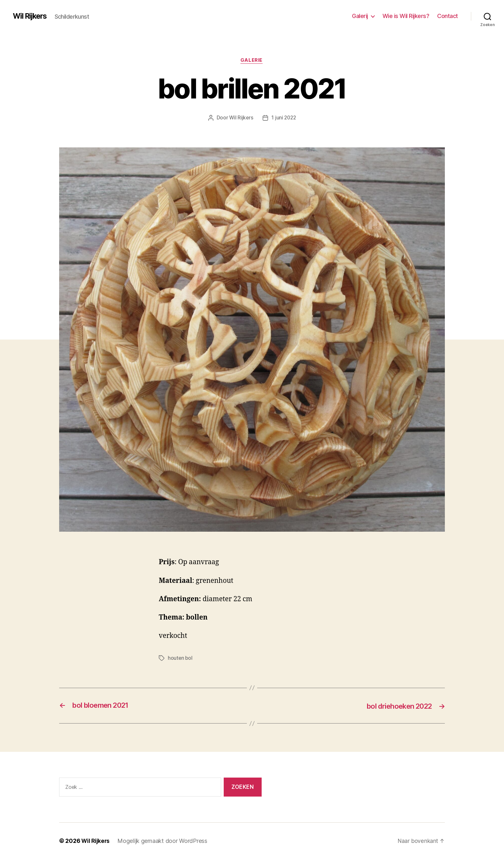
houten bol (180, 658)
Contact (448, 16)
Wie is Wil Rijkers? (406, 16)
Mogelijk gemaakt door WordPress (163, 841)
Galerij (360, 16)
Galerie (252, 61)
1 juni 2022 (284, 118)
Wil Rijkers (31, 16)
